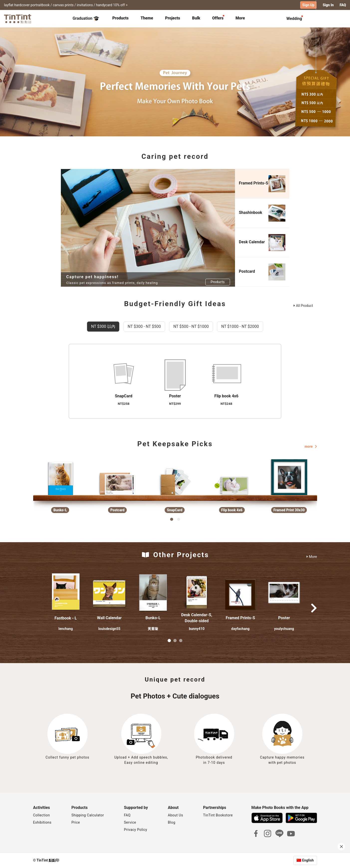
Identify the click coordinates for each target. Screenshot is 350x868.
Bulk (196, 18)
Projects (173, 18)
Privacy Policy (136, 830)
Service (130, 822)
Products (120, 18)
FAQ (127, 815)
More (312, 557)
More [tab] (240, 18)
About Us (175, 815)
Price (76, 822)
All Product (303, 306)
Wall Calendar (109, 618)
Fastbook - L (65, 618)
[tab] (120, 19)
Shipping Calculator (88, 815)
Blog (172, 822)
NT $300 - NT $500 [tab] (144, 326)
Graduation (86, 18)
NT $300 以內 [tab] (103, 326)
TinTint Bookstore (218, 815)
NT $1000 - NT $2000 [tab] (240, 326)
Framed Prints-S (240, 618)
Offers (218, 18)
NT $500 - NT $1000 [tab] (191, 326)
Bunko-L (153, 618)
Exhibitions (42, 822)
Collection (42, 815)
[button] (66, 593)
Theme (147, 18)
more (311, 446)
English (308, 860)
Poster (284, 618)
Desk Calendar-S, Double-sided (197, 618)
